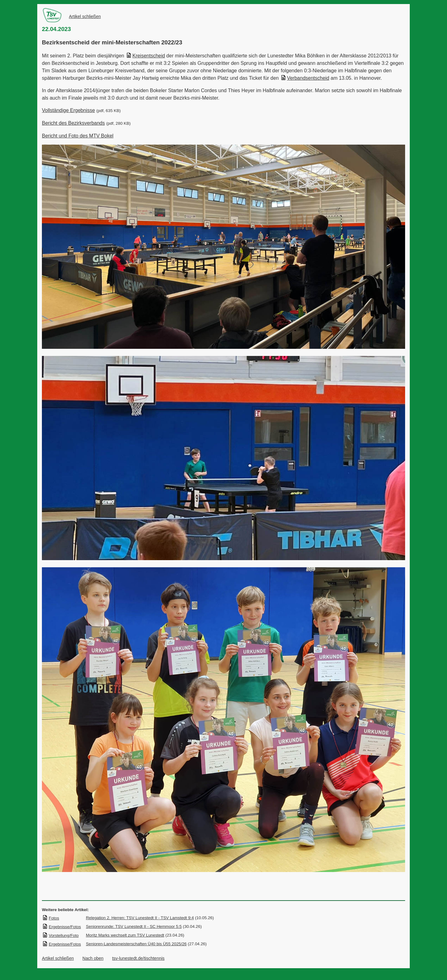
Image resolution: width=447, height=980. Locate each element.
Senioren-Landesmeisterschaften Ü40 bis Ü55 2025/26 (136, 944)
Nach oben (93, 958)
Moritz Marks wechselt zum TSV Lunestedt (125, 935)
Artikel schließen (85, 16)
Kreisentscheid (145, 56)
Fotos (51, 918)
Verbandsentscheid (305, 78)
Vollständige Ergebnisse (68, 110)
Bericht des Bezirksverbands (73, 123)
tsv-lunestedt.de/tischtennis (138, 958)
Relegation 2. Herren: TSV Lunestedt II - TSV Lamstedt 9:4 (140, 918)
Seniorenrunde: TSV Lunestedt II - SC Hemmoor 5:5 (134, 926)
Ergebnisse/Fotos (62, 927)
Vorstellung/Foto (60, 935)
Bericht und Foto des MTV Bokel (78, 136)
